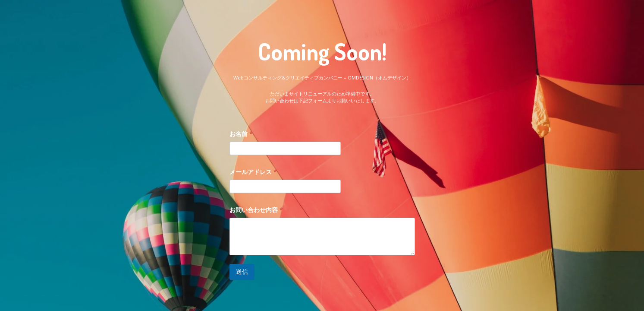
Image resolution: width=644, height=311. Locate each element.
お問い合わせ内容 (256, 210)
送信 (242, 271)
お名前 (241, 134)
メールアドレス (253, 172)
